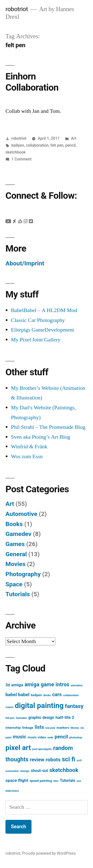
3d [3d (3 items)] (8, 685)
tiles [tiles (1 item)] (56, 781)
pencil (70, 145)
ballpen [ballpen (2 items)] (36, 695)
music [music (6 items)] (20, 737)
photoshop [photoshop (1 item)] (76, 738)
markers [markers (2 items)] (63, 728)
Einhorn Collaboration (32, 82)
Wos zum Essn (27, 456)
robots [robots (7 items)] (53, 760)
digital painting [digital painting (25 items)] (39, 706)
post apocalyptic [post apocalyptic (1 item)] (42, 749)
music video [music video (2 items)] (37, 737)
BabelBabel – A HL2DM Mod (44, 310)
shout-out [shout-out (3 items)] (39, 771)
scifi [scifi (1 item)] (79, 760)
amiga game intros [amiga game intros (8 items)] (47, 684)
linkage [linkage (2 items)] (28, 728)
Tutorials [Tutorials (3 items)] (67, 780)
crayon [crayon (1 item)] (9, 707)
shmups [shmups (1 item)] (25, 771)
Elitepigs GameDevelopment (42, 330)
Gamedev (18, 534)
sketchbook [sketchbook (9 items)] (64, 770)
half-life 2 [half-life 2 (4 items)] (65, 717)
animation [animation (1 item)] (77, 685)
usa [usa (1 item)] (79, 781)
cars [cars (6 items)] (57, 695)
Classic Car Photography (38, 320)
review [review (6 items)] (37, 760)
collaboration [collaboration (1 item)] (71, 695)
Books (14, 524)
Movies (15, 564)
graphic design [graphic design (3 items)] (41, 718)
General (16, 554)
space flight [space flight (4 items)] (17, 780)
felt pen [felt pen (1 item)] (10, 718)
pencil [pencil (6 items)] (61, 737)
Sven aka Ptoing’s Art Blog (41, 437)
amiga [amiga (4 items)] (17, 685)
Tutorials (18, 594)
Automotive (21, 514)
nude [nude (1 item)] (50, 738)
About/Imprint (25, 263)
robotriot (17, 9)
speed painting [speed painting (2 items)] (41, 781)
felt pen (57, 145)
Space (14, 584)
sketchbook (15, 152)
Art (74, 138)
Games (15, 544)
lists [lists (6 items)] (39, 727)
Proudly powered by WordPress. (49, 853)
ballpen (18, 145)
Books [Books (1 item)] (47, 695)
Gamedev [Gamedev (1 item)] (21, 718)
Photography (23, 574)
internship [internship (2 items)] (13, 728)
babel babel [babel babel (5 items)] (17, 695)
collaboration (37, 145)
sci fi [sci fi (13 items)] (69, 759)
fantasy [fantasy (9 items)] (74, 706)
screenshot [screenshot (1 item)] (12, 771)
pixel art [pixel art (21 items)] (18, 748)
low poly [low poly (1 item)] (50, 728)
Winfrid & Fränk (29, 447)
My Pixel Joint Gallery (36, 340)
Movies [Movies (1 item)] (75, 728)
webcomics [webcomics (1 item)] (12, 791)
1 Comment (21, 159)
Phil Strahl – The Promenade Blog (48, 427)
